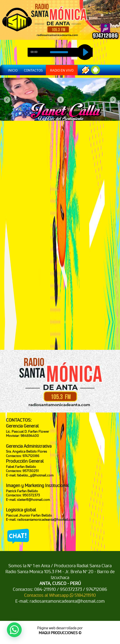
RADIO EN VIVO (62, 70)
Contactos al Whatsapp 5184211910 (60, 595)
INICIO (13, 70)
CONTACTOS (33, 70)
